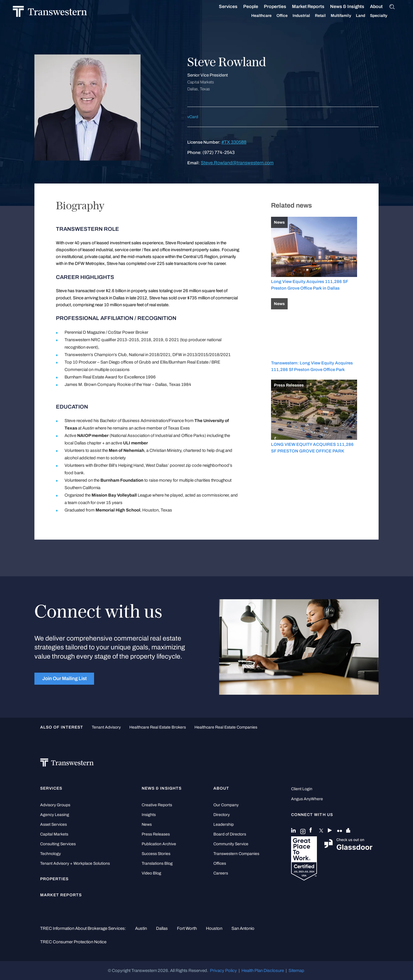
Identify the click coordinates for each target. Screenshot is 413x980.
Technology (50, 854)
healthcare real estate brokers (158, 727)
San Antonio (243, 928)
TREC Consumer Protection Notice (73, 942)
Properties (282, 6)
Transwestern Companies (236, 854)
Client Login (302, 789)
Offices (220, 863)
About (383, 7)
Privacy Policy (223, 971)
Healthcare (268, 16)
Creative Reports (157, 805)
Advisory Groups (55, 805)
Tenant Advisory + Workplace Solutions (75, 863)
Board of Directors (230, 834)
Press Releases (156, 834)
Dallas (162, 928)
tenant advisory (106, 727)
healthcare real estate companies (226, 727)
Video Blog (151, 873)
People (258, 6)
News (147, 824)
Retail (327, 16)
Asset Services (53, 824)
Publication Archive (159, 844)
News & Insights (354, 7)
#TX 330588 (234, 142)
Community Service (231, 844)
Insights (149, 815)
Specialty (385, 16)
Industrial (308, 16)
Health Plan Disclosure (263, 971)
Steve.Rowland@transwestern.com (237, 163)
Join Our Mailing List (64, 678)
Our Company (226, 805)
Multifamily (348, 16)
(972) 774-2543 (219, 152)
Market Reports (315, 6)
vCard (193, 117)
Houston (214, 928)
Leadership (224, 824)
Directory (222, 815)
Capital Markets (54, 834)
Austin (141, 928)
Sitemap (296, 971)
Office (289, 16)
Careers (221, 873)
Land (367, 16)
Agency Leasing (55, 815)
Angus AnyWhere (307, 799)
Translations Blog (157, 863)
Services (235, 7)
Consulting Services (58, 844)
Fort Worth (187, 928)
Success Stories (156, 854)
